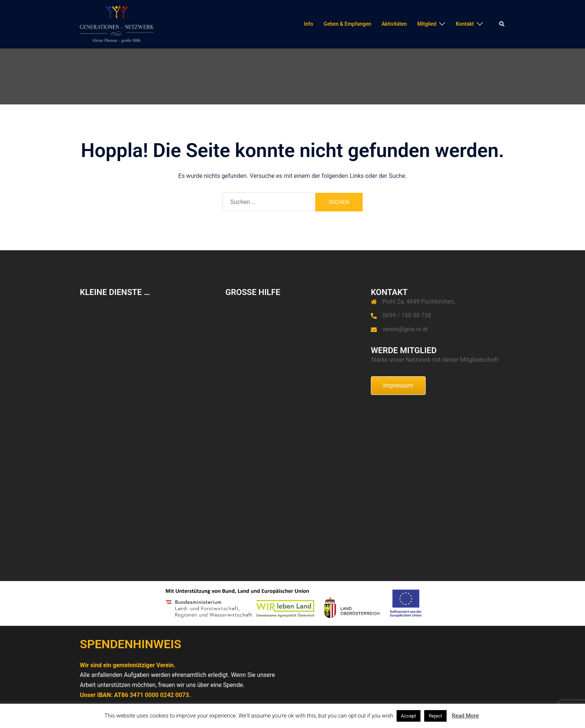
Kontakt (465, 24)
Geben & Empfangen (347, 24)
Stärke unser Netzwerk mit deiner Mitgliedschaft (435, 360)
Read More (465, 716)
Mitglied (427, 24)
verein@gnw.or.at (405, 329)
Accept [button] (409, 716)
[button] (502, 24)
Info (309, 24)
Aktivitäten (394, 24)
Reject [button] (435, 716)
